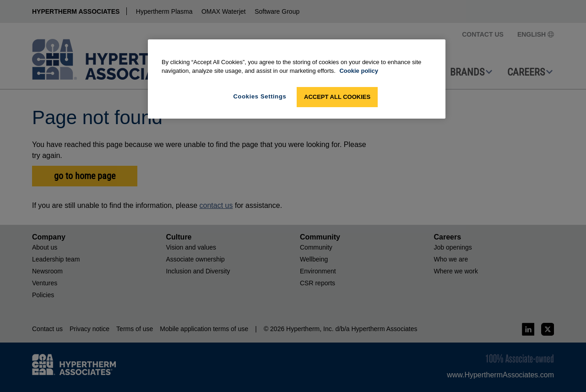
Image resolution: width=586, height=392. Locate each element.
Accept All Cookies (337, 97)
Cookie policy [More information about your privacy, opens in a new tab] (359, 71)
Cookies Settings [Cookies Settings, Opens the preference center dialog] (260, 96)
